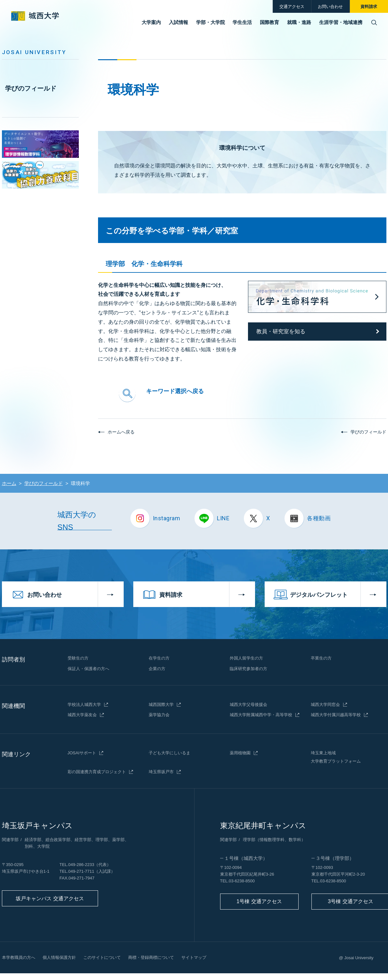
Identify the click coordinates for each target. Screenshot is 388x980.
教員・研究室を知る (281, 332)
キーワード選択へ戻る (175, 391)
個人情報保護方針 (59, 957)
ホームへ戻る (121, 432)
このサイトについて (102, 957)
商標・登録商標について (151, 957)
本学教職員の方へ (19, 957)
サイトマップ (194, 957)
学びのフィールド (31, 88)
